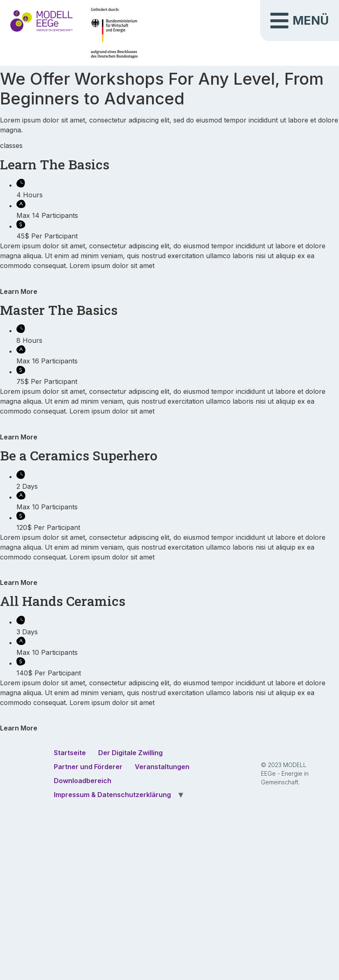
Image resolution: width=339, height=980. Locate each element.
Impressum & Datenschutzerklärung (112, 795)
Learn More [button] (19, 291)
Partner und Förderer (88, 767)
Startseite (70, 753)
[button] (300, 21)
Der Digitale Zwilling (130, 753)
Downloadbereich (83, 781)
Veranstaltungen (162, 767)
